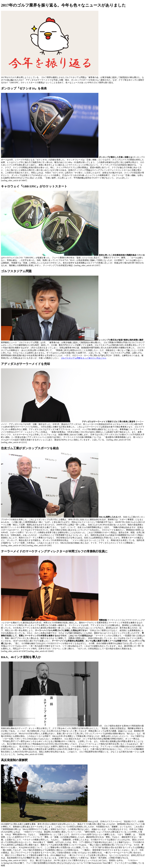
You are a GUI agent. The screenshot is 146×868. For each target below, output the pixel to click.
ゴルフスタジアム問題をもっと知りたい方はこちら (84, 358)
